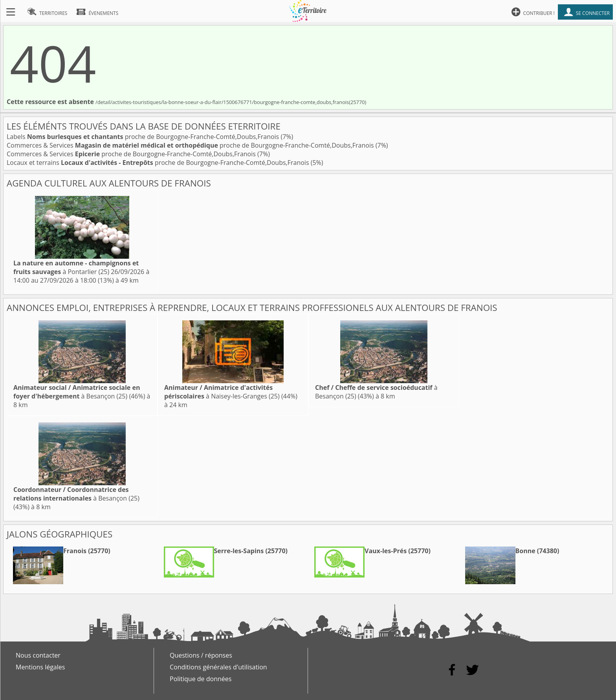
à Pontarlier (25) (76, 267)
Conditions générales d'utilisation (218, 667)
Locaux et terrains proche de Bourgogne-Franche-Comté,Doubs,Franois (159, 163)
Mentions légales (40, 667)
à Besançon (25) (77, 392)
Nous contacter (38, 655)
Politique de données (201, 679)
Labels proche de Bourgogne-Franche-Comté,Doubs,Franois (144, 137)
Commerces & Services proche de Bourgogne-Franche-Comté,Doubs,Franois (191, 145)
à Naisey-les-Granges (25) (222, 392)
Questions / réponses (201, 655)
